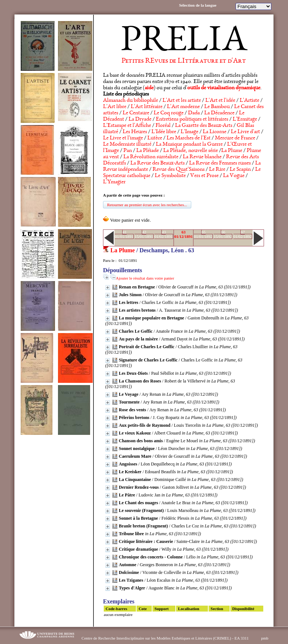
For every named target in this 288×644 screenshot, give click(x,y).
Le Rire (217, 170)
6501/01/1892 (203, 234)
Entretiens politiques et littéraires (192, 120)
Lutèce (155, 138)
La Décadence (219, 113)
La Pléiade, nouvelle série (191, 151)
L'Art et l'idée (220, 101)
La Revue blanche (202, 157)
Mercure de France (235, 138)
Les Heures (135, 132)
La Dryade (140, 120)
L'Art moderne (183, 107)
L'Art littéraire (147, 107)
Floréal (163, 126)
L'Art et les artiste (182, 101)
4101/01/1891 (124, 234)
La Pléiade (148, 151)
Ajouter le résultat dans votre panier (145, 278)
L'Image (189, 132)
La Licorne (215, 132)
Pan (128, 151)
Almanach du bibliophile (131, 101)
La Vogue (234, 176)
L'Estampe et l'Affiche (127, 126)
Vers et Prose (204, 176)
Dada (194, 113)
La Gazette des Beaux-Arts (204, 126)
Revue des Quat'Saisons (179, 170)
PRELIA (184, 42)
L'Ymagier (114, 182)
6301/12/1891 (184, 234)
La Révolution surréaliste (151, 157)
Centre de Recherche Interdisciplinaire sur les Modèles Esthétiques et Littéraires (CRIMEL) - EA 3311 (165, 638)
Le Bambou (217, 107)
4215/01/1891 (144, 234)
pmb (265, 638)
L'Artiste (249, 101)
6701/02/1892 (243, 234)
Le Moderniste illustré (127, 145)
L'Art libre (115, 107)
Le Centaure (136, 113)
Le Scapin (240, 170)
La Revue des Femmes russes (220, 163)
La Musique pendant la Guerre (189, 145)
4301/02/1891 (164, 234)
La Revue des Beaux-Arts (157, 163)
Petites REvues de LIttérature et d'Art (184, 61)
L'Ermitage (245, 120)
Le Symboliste (170, 176)
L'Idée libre (164, 132)
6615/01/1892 (223, 234)
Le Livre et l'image (123, 138)
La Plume (232, 151)
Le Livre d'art (245, 132)
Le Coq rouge (169, 113)
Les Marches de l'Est (188, 138)
